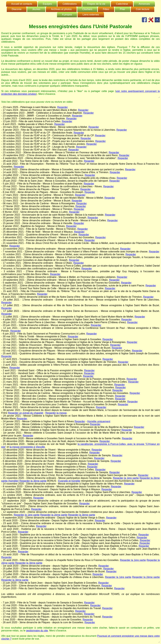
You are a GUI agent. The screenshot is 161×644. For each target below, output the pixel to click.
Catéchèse (122, 4)
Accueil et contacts (22, 4)
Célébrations (70, 4)
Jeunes (36, 9)
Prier (123, 9)
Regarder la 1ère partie (126, 478)
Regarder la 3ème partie (33, 481)
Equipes (47, 4)
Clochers (87, 9)
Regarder (63, 107)
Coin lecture (143, 9)
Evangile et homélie (69, 481)
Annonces (144, 4)
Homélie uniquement (99, 421)
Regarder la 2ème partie (54, 515)
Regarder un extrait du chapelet (26, 413)
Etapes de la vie (96, 4)
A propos (67, 15)
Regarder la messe (56, 413)
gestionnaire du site (37, 631)
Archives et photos (61, 9)
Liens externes (91, 15)
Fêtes (106, 9)
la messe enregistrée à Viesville (27, 447)
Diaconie (17, 9)
